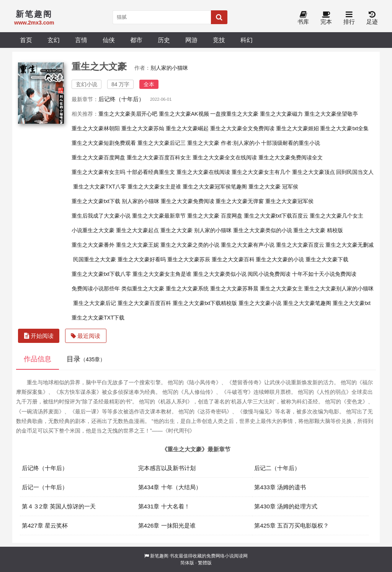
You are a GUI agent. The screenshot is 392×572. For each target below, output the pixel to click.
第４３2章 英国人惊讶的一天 (59, 506)
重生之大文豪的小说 (280, 259)
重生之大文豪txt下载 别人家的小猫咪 (115, 201)
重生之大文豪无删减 (350, 245)
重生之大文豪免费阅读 (188, 201)
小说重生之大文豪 (93, 230)
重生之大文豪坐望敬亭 (331, 114)
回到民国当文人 (355, 172)
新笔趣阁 (159, 556)
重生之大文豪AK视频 (184, 114)
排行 (349, 18)
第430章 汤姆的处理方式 (286, 506)
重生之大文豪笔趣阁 (307, 303)
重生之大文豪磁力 (281, 114)
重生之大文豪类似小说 (220, 274)
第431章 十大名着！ (164, 506)
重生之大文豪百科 (233, 259)
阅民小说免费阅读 (269, 274)
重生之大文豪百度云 (300, 245)
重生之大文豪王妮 (137, 245)
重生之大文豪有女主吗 (98, 172)
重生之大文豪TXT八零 (100, 187)
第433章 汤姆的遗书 (280, 487)
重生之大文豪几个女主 (336, 216)
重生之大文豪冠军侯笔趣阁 (215, 187)
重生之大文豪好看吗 (142, 259)
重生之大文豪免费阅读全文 (291, 157)
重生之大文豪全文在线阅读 (225, 157)
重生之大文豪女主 (281, 288)
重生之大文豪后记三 (162, 143)
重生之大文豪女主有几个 (261, 172)
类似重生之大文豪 (143, 288)
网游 (191, 40)
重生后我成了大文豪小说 (101, 216)
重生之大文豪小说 (260, 303)
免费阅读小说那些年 (96, 288)
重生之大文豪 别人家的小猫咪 (196, 230)
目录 (86, 359)
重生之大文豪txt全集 (344, 128)
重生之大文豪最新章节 (159, 216)
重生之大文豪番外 (93, 245)
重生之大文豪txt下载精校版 (205, 303)
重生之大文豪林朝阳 (96, 128)
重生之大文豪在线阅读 (203, 172)
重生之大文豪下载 (327, 259)
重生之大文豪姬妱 (297, 128)
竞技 (219, 40)
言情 (81, 40)
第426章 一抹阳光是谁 (167, 525)
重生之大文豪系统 (187, 288)
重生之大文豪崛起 (187, 128)
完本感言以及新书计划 (167, 468)
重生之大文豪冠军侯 (289, 201)
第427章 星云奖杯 (45, 525)
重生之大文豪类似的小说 (263, 230)
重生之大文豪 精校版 (318, 230)
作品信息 (38, 359)
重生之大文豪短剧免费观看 (104, 143)
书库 (303, 18)
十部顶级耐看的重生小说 (291, 143)
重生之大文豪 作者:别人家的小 (224, 143)
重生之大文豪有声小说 (248, 245)
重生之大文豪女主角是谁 (162, 274)
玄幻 (54, 40)
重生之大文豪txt (352, 303)
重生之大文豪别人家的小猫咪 (339, 288)
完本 (326, 18)
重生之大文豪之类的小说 (190, 245)
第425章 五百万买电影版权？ (292, 525)
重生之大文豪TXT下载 (98, 318)
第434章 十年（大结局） (170, 487)
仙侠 (109, 40)
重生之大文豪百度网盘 (98, 157)
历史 (164, 40)
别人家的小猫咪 (169, 68)
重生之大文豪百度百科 (144, 303)
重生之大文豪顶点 (314, 172)
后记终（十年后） (121, 99)
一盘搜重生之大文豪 (234, 114)
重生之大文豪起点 (137, 230)
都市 (136, 40)
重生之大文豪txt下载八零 (101, 274)
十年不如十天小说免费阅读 (324, 274)
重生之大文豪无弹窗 (240, 201)
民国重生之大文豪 (95, 259)
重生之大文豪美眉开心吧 (128, 114)
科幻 (247, 40)
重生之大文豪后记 (95, 303)
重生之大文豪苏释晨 (234, 288)
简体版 (187, 563)
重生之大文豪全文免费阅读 (242, 128)
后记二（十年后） (277, 468)
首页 (26, 40)
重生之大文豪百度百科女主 (159, 157)
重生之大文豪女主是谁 (154, 187)
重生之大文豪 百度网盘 (215, 216)
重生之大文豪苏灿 (143, 128)
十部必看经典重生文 (151, 172)
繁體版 (205, 563)
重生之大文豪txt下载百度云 (276, 216)
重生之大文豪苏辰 (189, 259)
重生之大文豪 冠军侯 (273, 187)
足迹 (372, 18)
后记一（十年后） (45, 487)
